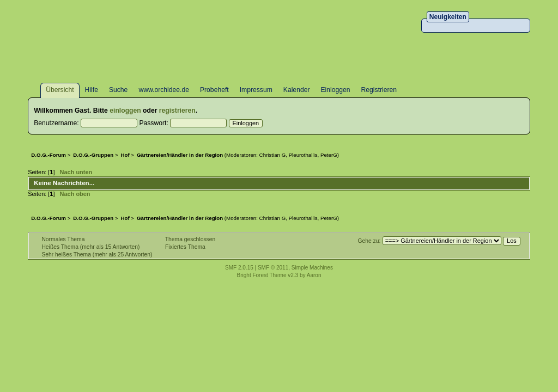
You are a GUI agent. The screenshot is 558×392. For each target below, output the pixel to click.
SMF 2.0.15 (239, 268)
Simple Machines (312, 268)
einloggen (125, 111)
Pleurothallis (303, 155)
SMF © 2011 (273, 268)
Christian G (273, 155)
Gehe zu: (369, 241)
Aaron (314, 275)
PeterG (329, 155)
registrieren (177, 111)
